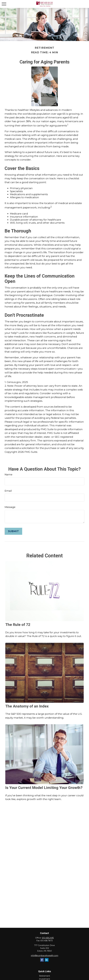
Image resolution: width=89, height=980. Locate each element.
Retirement (45, 976)
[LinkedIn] (47, 960)
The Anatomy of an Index (27, 706)
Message (10, 507)
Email (8, 491)
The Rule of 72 (18, 625)
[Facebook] (42, 960)
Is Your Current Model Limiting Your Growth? (44, 788)
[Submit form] (13, 531)
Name (8, 475)
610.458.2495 (48, 938)
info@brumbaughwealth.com (45, 956)
